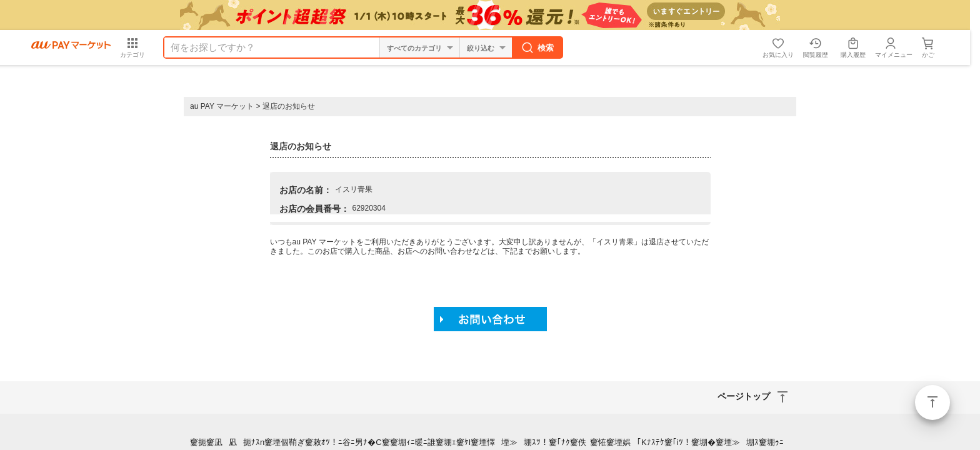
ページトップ (932, 402)
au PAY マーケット (222, 106)
